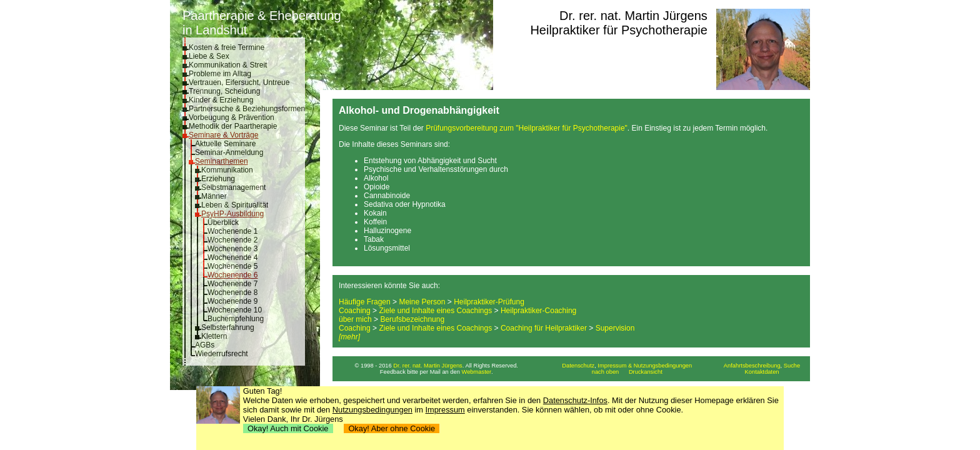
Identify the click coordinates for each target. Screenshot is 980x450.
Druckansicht (646, 372)
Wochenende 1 (233, 231)
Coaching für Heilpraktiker (544, 328)
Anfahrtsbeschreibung (752, 366)
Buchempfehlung (236, 319)
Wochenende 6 (233, 275)
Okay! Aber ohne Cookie (392, 428)
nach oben (606, 372)
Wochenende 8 (233, 292)
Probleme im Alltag (220, 74)
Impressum (445, 410)
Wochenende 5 (233, 266)
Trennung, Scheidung (224, 91)
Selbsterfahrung (228, 327)
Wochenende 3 (233, 249)
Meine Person (422, 302)
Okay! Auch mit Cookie (288, 428)
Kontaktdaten (762, 372)
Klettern (214, 336)
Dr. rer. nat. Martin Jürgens (633, 16)
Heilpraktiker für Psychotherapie (618, 30)
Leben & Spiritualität (235, 205)
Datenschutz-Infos (575, 400)
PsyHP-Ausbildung (232, 214)
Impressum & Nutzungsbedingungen (645, 366)
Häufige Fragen (365, 302)
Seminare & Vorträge (223, 135)
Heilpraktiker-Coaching (538, 311)
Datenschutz (578, 366)
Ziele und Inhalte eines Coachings (435, 311)
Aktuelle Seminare (225, 144)
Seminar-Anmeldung (229, 152)
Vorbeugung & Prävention (232, 117)
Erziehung (218, 179)
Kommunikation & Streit (228, 65)
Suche (792, 366)
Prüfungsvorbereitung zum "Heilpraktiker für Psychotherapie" (527, 128)
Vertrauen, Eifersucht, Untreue (239, 82)
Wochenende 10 (235, 310)
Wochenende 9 (233, 301)
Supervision (615, 328)
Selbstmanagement (233, 187)
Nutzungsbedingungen (372, 410)
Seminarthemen (222, 161)
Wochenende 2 (233, 240)
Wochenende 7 (233, 284)
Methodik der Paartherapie (233, 126)
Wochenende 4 (233, 257)
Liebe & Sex (209, 56)
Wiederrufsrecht (222, 354)
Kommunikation (227, 170)
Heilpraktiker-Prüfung (489, 302)
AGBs (205, 345)
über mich (355, 319)
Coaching (355, 311)
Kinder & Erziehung (221, 100)
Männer (214, 196)
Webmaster (477, 372)
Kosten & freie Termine (227, 47)
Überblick (223, 222)
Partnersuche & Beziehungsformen (247, 109)
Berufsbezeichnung (412, 319)
